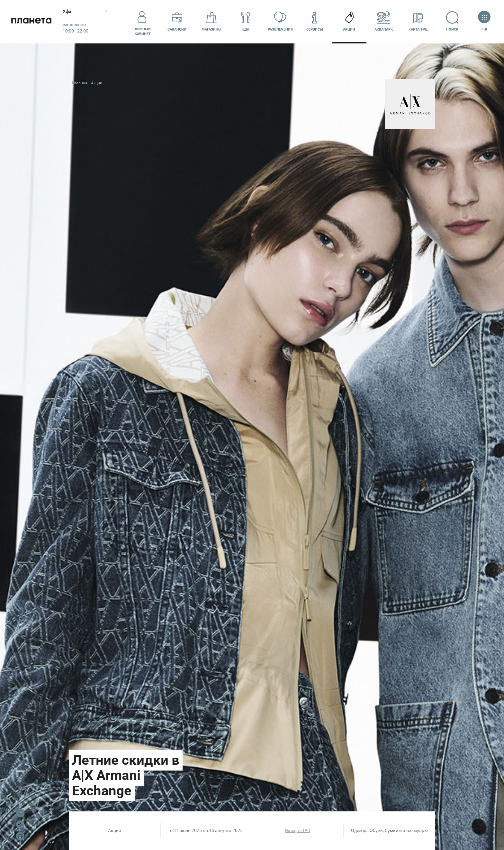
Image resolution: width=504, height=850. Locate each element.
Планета (32, 22)
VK (20, 813)
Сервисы (315, 21)
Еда (246, 21)
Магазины (212, 21)
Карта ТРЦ (418, 21)
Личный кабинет (143, 22)
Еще (484, 21)
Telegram (20, 825)
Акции (349, 21)
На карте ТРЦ (298, 831)
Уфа (69, 11)
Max (20, 836)
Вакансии (177, 21)
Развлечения (280, 21)
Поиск (452, 21)
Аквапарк (384, 21)
